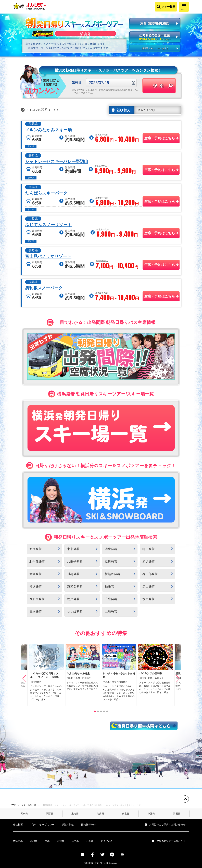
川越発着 (73, 574)
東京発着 (73, 549)
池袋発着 (111, 549)
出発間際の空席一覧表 (155, 37)
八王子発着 (75, 562)
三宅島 (75, 841)
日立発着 (36, 612)
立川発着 (111, 562)
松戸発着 (73, 599)
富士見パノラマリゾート (48, 256)
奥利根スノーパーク (44, 288)
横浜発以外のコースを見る (155, 48)
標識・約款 (68, 825)
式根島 (34, 841)
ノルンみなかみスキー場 (48, 130)
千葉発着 (111, 599)
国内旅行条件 (89, 825)
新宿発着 (36, 549)
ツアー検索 (168, 7)
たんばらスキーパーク (46, 193)
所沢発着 (149, 562)
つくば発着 (75, 612)
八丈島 (90, 841)
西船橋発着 (37, 599)
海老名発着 (75, 587)
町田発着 (149, 549)
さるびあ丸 (107, 841)
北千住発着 (37, 562)
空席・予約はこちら (160, 138)
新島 (47, 841)
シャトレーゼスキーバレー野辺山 (57, 162)
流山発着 (149, 587)
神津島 (61, 841)
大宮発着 (36, 574)
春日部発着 (150, 574)
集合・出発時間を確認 (155, 24)
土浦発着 (111, 612)
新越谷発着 (112, 574)
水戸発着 (149, 599)
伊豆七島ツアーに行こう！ (171, 841)
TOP (14, 805)
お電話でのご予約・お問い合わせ (167, 825)
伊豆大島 (18, 841)
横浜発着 (36, 587)
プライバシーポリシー (42, 825)
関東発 (24, 814)
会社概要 (18, 825)
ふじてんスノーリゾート (48, 225)
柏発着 (109, 587)
